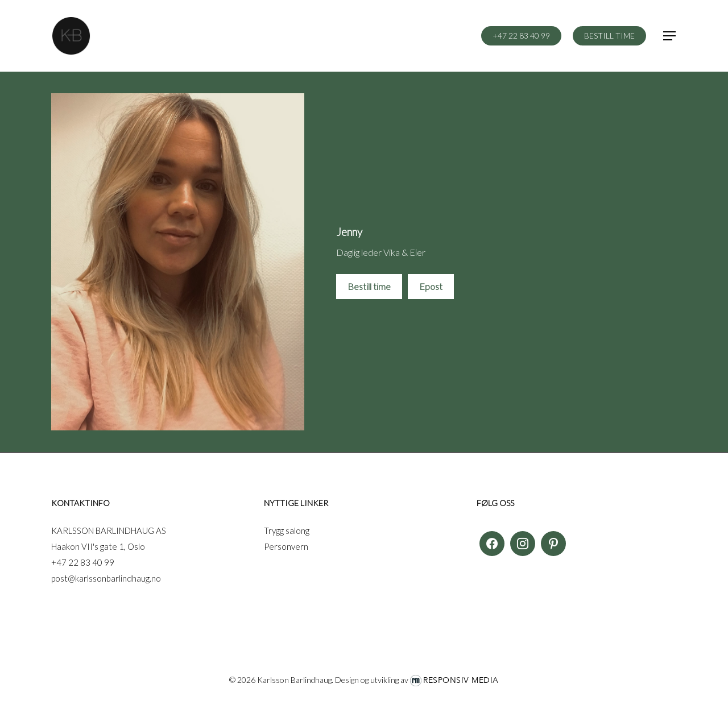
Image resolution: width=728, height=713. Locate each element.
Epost (431, 286)
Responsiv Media (461, 680)
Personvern (286, 546)
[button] (670, 36)
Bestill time (369, 286)
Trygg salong (287, 530)
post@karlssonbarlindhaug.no (106, 578)
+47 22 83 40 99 (83, 562)
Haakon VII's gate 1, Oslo (98, 546)
